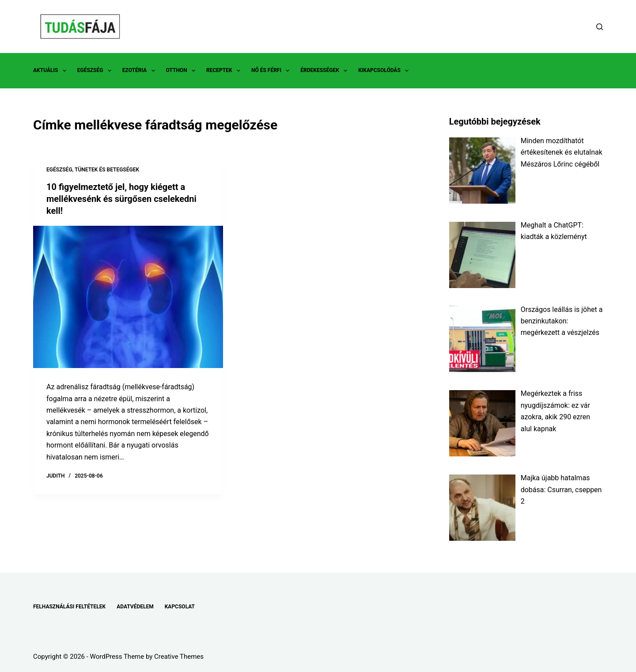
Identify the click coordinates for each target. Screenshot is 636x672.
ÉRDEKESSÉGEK (326, 71)
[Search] (600, 27)
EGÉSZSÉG (96, 71)
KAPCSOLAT (180, 607)
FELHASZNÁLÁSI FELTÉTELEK (69, 607)
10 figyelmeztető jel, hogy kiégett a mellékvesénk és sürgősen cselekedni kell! (121, 198)
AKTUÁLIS (51, 71)
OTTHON (182, 71)
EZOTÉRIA (140, 71)
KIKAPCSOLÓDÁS (385, 71)
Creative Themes (179, 657)
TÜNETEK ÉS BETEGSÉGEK (107, 170)
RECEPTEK (225, 71)
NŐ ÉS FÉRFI (272, 71)
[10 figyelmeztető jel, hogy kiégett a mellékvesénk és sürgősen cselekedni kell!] (128, 296)
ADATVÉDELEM (135, 607)
